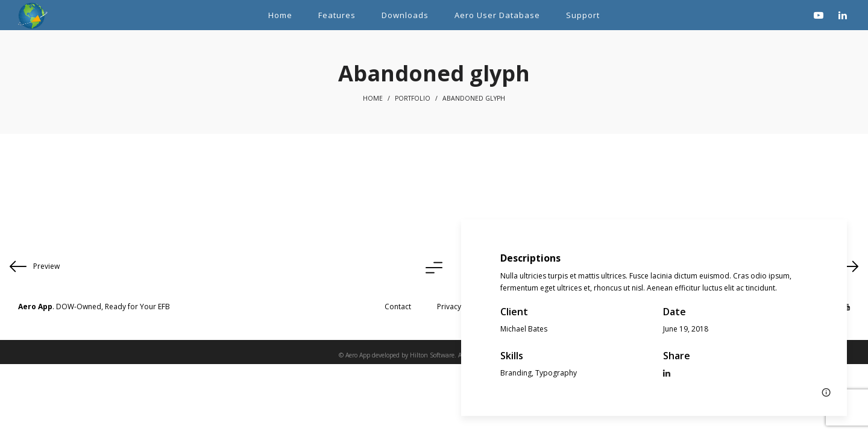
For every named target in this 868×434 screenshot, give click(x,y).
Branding (516, 373)
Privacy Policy (460, 307)
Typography (556, 373)
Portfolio (413, 98)
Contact (398, 307)
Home (373, 98)
